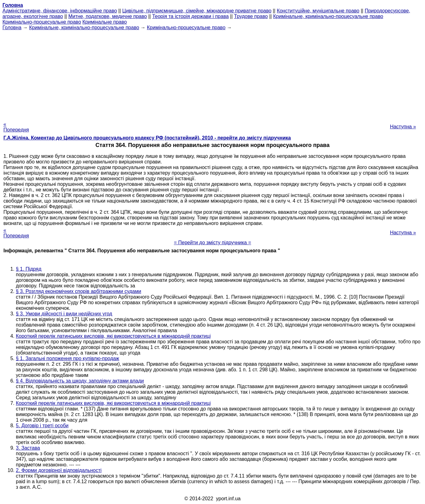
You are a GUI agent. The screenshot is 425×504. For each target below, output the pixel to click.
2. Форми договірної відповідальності (59, 470)
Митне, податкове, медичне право (108, 16)
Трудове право (251, 16)
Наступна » (403, 127)
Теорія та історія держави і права (190, 16)
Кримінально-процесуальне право (42, 22)
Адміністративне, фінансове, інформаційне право (60, 11)
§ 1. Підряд (29, 269)
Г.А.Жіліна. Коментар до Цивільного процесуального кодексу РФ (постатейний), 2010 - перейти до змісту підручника (147, 138)
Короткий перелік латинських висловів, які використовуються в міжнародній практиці (113, 336)
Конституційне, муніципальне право (318, 11)
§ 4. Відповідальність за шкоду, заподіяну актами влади (80, 381)
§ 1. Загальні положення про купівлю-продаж (68, 358)
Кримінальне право (105, 22)
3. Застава (28, 448)
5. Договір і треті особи (42, 426)
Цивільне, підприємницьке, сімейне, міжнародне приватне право (197, 11)
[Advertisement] (212, 74)
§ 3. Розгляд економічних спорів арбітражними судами (78, 291)
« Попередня (16, 127)
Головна (12, 27)
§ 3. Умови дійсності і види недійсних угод (64, 314)
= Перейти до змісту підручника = (213, 243)
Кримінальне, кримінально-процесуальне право (328, 16)
